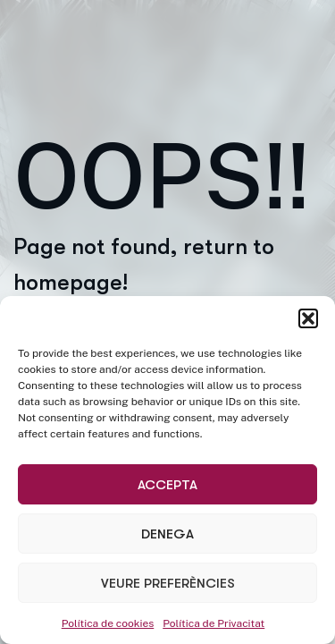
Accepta (167, 485)
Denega (167, 534)
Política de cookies (108, 623)
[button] (308, 318)
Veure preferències (168, 583)
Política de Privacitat (214, 623)
